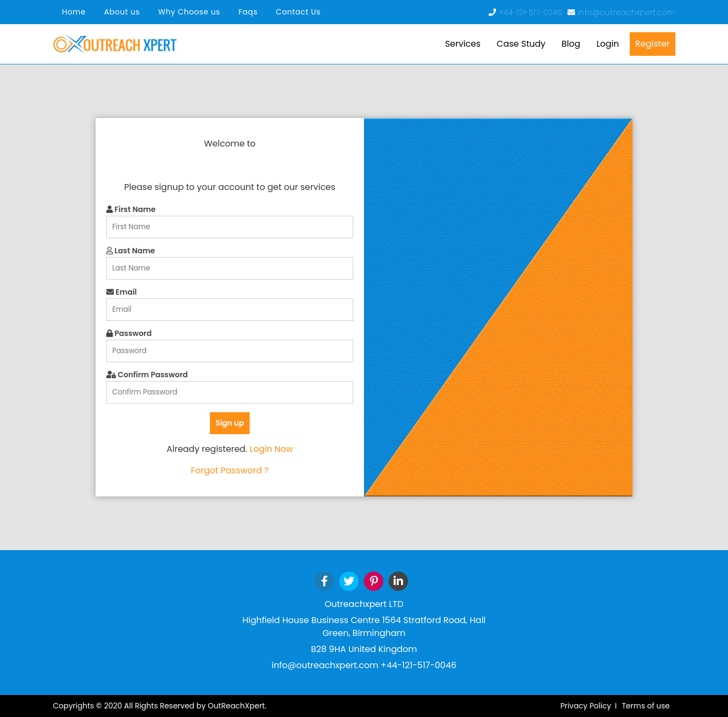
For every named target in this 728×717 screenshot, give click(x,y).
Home (74, 12)
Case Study (521, 44)
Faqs (248, 12)
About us (122, 12)
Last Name (131, 251)
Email (122, 292)
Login (608, 44)
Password (129, 333)
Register (652, 44)
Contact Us (298, 12)
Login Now (271, 449)
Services (463, 44)
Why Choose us (189, 12)
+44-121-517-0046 (532, 12)
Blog (571, 44)
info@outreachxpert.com (626, 12)
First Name (131, 209)
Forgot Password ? (230, 470)
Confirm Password (147, 375)
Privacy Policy (586, 706)
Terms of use (646, 706)
